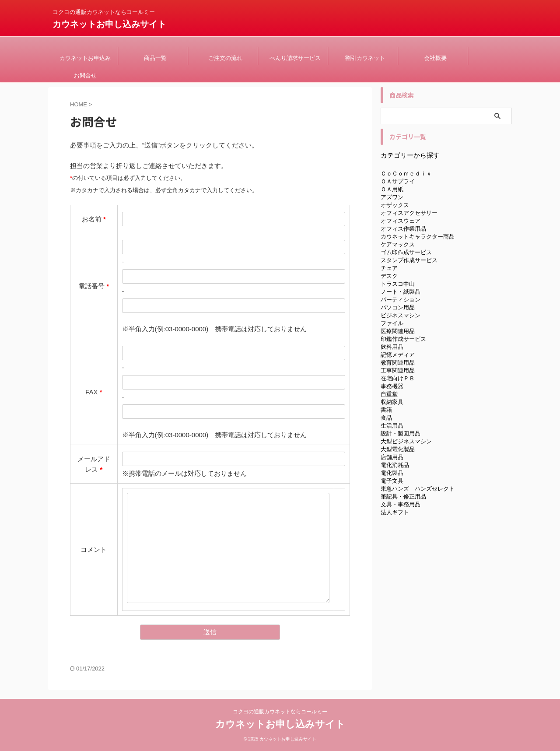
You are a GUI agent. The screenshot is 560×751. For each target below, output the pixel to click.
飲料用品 (392, 347)
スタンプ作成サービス (409, 260)
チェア (389, 268)
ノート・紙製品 (401, 292)
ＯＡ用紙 (392, 189)
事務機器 (392, 386)
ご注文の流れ (225, 58)
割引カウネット (365, 58)
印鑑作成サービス (403, 339)
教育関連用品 (398, 363)
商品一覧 (155, 58)
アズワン (392, 197)
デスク (389, 276)
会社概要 (435, 58)
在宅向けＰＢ (398, 378)
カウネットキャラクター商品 (418, 237)
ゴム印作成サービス (406, 252)
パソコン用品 (398, 307)
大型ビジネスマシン (406, 441)
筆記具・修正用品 (403, 497)
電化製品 (392, 473)
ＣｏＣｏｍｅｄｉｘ (406, 174)
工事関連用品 (398, 370)
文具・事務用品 (401, 504)
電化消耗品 (395, 465)
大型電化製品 (398, 449)
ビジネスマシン (401, 315)
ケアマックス (398, 244)
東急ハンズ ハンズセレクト (418, 489)
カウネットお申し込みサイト (109, 24)
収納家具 (392, 402)
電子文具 (392, 481)
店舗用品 (392, 457)
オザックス (395, 205)
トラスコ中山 (398, 284)
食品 (386, 418)
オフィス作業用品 (403, 229)
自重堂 (389, 394)
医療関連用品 (398, 331)
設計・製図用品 (401, 433)
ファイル (392, 323)
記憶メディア (398, 355)
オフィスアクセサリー (409, 213)
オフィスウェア (401, 221)
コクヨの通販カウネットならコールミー (280, 712)
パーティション (401, 300)
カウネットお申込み (85, 58)
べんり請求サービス (295, 58)
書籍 (386, 410)
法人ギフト (395, 512)
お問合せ (85, 75)
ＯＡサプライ (398, 181)
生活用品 (392, 426)
